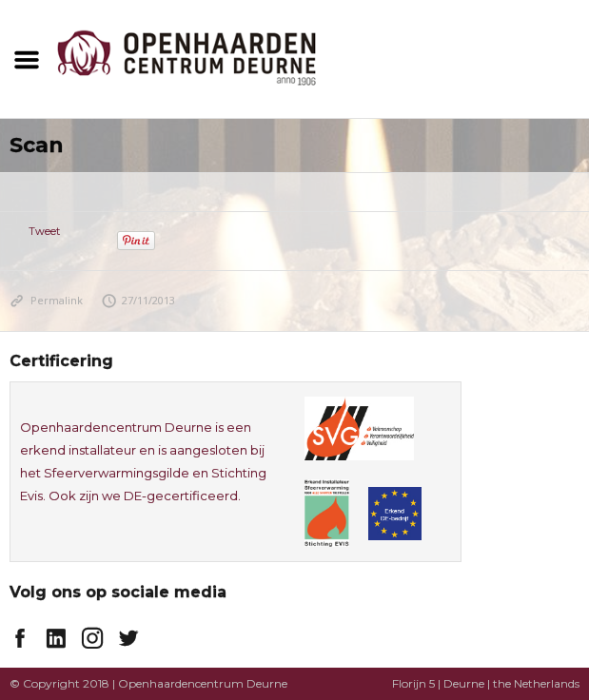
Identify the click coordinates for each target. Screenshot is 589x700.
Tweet (44, 231)
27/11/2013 (139, 300)
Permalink (46, 300)
